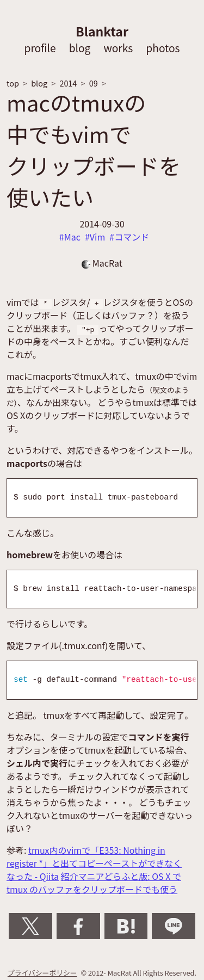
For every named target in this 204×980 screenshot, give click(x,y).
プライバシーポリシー (42, 973)
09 (94, 83)
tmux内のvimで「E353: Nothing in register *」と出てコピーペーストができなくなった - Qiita (94, 863)
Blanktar (102, 31)
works (118, 48)
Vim (97, 237)
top (13, 83)
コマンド (132, 237)
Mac (72, 237)
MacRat (102, 263)
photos (163, 48)
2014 (68, 83)
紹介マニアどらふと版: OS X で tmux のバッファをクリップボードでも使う (94, 883)
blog (80, 48)
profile (40, 48)
